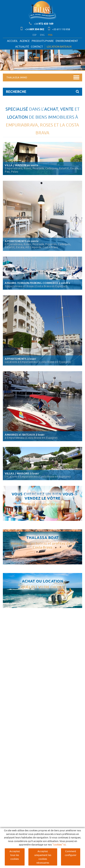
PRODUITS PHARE (43, 41)
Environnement (67, 41)
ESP (35, 35)
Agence (25, 41)
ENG (42, 35)
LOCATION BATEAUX (59, 47)
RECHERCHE (42, 92)
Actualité (22, 47)
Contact (37, 47)
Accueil (12, 41)
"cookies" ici (59, 844)
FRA (50, 35)
